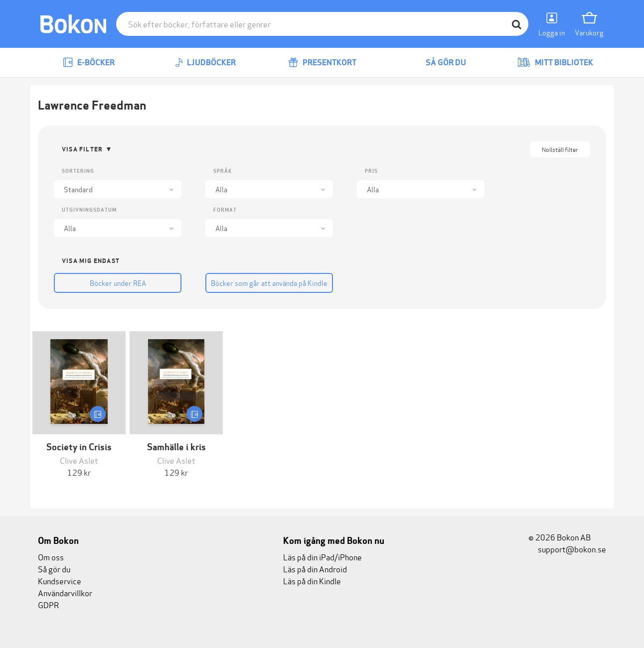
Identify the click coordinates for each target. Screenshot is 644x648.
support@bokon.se (567, 549)
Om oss (51, 557)
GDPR (48, 604)
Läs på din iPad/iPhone (322, 557)
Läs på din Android (315, 569)
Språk (223, 171)
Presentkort (322, 63)
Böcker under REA (118, 283)
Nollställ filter (560, 149)
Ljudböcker (205, 63)
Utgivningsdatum (89, 210)
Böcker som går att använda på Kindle (269, 283)
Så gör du (439, 63)
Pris (371, 171)
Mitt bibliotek (555, 63)
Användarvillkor (65, 592)
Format (225, 210)
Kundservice (60, 581)
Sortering (78, 171)
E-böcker (89, 63)
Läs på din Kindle (312, 581)
